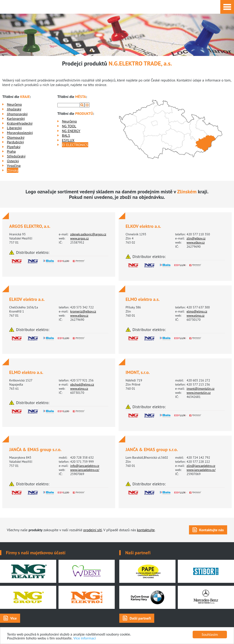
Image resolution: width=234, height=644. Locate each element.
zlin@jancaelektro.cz (201, 466)
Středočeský (16, 156)
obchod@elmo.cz (82, 384)
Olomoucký (16, 137)
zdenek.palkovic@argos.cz (88, 234)
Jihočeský (14, 109)
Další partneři (140, 618)
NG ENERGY (71, 131)
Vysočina (14, 166)
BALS (66, 135)
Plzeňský (14, 147)
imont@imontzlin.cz (201, 389)
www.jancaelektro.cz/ (85, 470)
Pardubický (15, 142)
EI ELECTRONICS (75, 145)
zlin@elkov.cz (196, 238)
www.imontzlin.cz (199, 393)
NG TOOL (69, 126)
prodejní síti (93, 530)
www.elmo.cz (196, 315)
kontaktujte (146, 530)
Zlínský (13, 170)
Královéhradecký (20, 123)
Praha (11, 151)
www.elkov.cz (196, 242)
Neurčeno (14, 104)
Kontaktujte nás (211, 530)
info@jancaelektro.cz (85, 466)
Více (13, 618)
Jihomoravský (17, 114)
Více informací (85, 638)
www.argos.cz (79, 238)
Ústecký (13, 161)
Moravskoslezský (20, 133)
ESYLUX (68, 140)
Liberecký (14, 128)
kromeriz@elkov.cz (83, 311)
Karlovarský (16, 118)
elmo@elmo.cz (197, 311)
